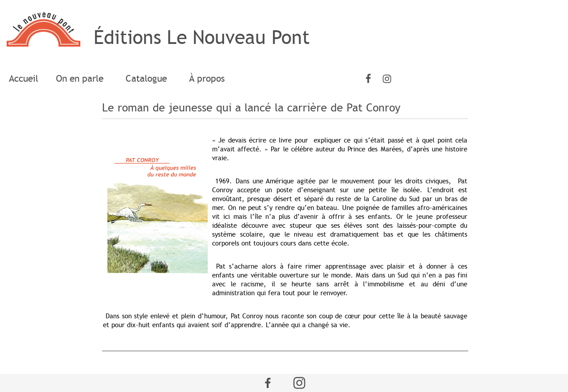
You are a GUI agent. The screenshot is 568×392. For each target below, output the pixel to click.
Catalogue (148, 79)
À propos (207, 79)
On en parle (82, 79)
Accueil (24, 79)
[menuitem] (24, 79)
